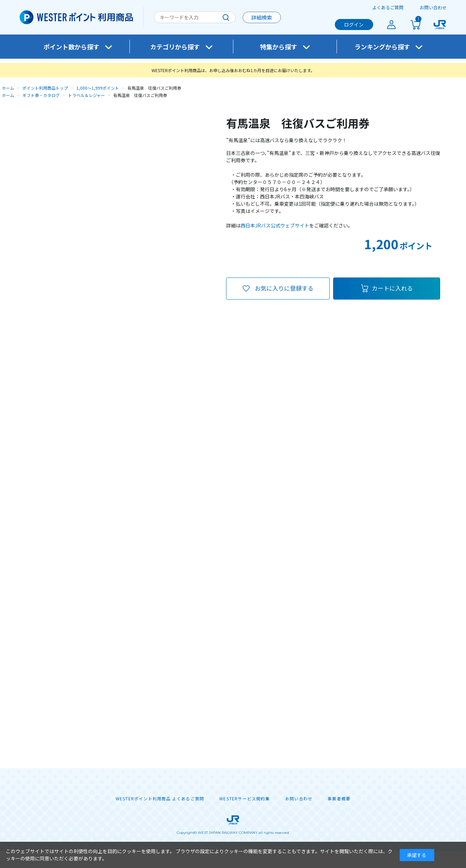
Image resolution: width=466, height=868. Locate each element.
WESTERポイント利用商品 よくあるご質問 (160, 799)
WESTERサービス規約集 (245, 799)
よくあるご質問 (388, 7)
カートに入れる (392, 288)
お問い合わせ (433, 7)
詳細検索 (262, 17)
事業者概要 (339, 799)
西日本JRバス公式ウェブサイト (275, 225)
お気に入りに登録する (284, 288)
